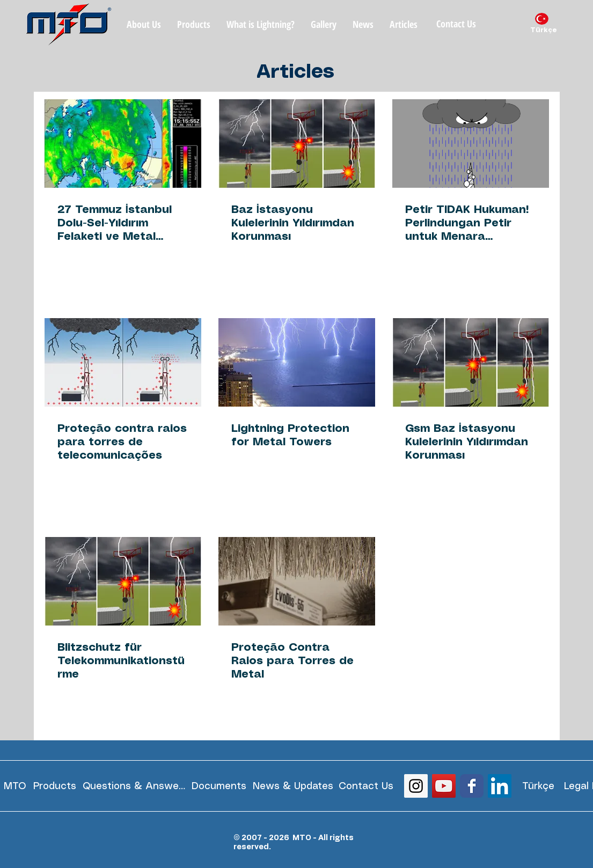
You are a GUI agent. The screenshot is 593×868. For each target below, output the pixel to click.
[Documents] (219, 786)
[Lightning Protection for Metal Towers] (297, 362)
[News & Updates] (293, 786)
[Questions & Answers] (134, 786)
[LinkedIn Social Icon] (500, 786)
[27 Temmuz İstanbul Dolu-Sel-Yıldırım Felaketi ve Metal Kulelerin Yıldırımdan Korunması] (123, 144)
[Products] (55, 786)
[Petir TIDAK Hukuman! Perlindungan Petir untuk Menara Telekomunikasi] (471, 144)
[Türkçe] (544, 31)
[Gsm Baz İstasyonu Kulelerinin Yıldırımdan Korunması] (471, 362)
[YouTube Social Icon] (444, 786)
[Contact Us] (456, 24)
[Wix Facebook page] (472, 786)
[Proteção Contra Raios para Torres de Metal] (297, 581)
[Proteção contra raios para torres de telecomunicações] (123, 362)
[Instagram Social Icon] (416, 786)
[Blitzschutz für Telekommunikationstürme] (123, 581)
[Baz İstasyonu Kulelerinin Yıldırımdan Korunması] (297, 144)
